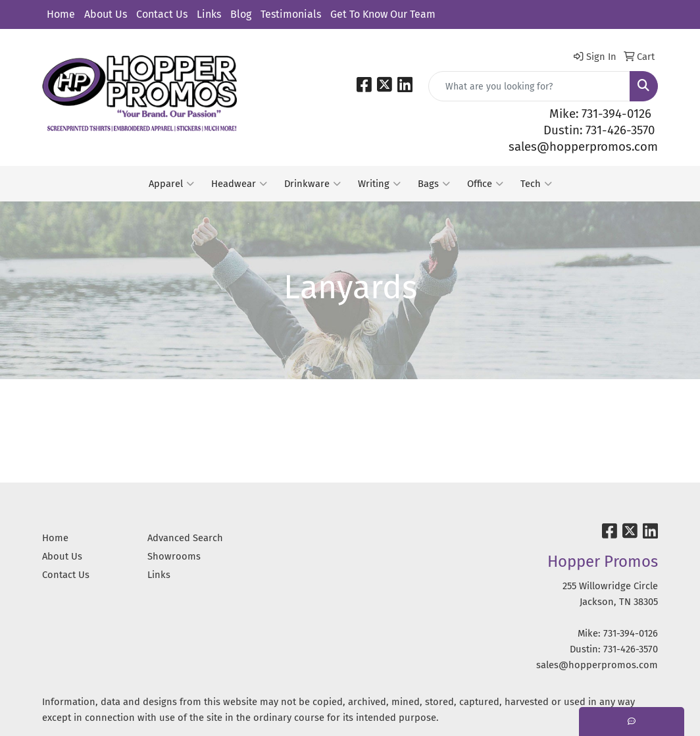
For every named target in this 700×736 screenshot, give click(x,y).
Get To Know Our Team (383, 14)
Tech (536, 184)
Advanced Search (185, 538)
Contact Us (162, 14)
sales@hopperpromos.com (583, 147)
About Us (106, 14)
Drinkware (312, 184)
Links (209, 14)
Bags (434, 184)
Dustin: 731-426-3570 (599, 130)
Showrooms (174, 556)
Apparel (171, 184)
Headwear (239, 184)
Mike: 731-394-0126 (600, 114)
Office (485, 184)
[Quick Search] (529, 86)
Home (61, 14)
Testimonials (291, 14)
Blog (241, 14)
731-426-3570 (631, 649)
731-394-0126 (631, 633)
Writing (379, 184)
